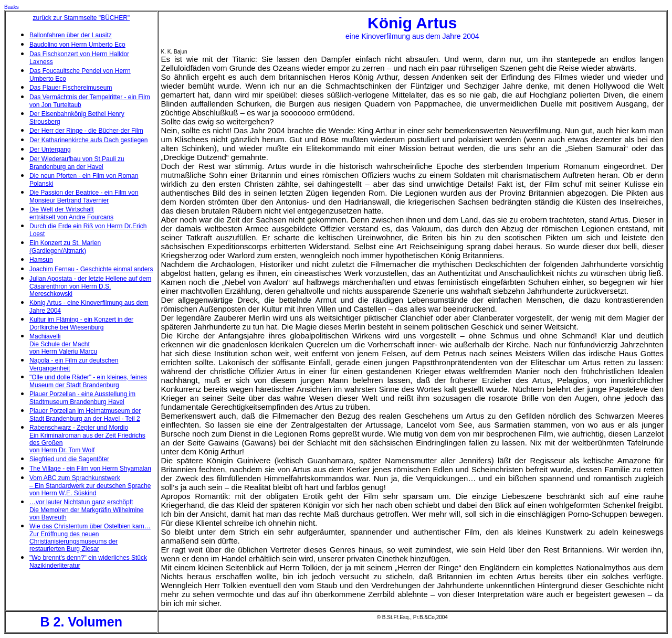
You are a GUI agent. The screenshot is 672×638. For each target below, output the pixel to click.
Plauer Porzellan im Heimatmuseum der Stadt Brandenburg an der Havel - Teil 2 (85, 415)
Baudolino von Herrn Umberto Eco (77, 45)
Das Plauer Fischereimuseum (71, 88)
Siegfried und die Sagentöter (69, 459)
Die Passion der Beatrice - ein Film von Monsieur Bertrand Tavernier (84, 196)
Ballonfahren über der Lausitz (71, 35)
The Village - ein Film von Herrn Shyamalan (90, 469)
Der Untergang (50, 150)
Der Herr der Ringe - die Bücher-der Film (86, 131)
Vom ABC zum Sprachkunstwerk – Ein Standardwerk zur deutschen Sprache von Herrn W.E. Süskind (90, 486)
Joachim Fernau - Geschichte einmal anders (91, 269)
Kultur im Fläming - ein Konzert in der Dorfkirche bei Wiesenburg (81, 323)
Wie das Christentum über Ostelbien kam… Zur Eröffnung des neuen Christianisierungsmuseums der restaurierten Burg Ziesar (90, 538)
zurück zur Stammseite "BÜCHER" (82, 18)
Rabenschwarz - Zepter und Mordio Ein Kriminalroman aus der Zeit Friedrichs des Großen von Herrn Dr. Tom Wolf (87, 439)
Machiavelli (45, 336)
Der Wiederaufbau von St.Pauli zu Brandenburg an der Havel (77, 163)
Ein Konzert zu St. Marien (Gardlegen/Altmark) (65, 247)
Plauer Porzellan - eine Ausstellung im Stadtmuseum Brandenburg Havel (82, 398)
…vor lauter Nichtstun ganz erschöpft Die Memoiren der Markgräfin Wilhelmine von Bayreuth (86, 510)
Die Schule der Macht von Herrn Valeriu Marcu (63, 348)
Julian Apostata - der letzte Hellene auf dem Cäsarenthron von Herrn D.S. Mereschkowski (90, 286)
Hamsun (41, 260)
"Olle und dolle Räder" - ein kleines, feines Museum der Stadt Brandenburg (88, 381)
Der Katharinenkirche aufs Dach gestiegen (88, 140)
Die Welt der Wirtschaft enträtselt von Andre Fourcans (71, 213)
